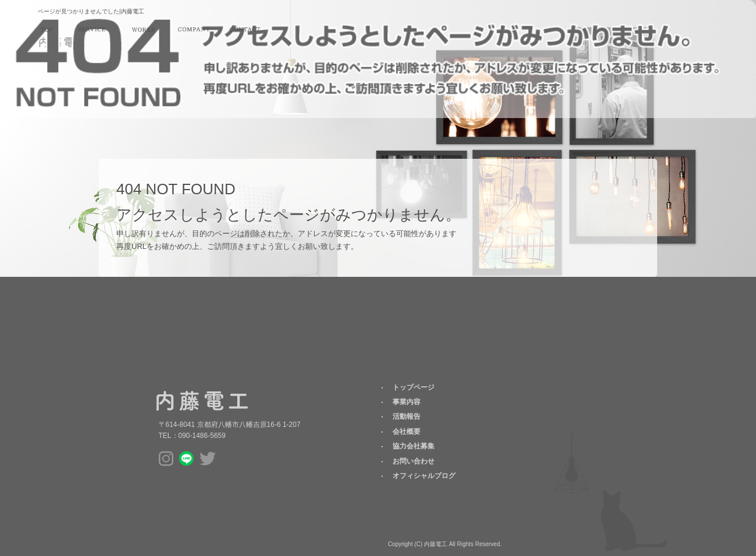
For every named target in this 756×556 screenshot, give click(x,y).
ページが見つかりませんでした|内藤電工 (91, 11)
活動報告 (143, 30)
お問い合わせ (245, 30)
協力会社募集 (413, 446)
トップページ (47, 30)
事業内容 (92, 30)
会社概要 (194, 30)
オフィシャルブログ (424, 476)
